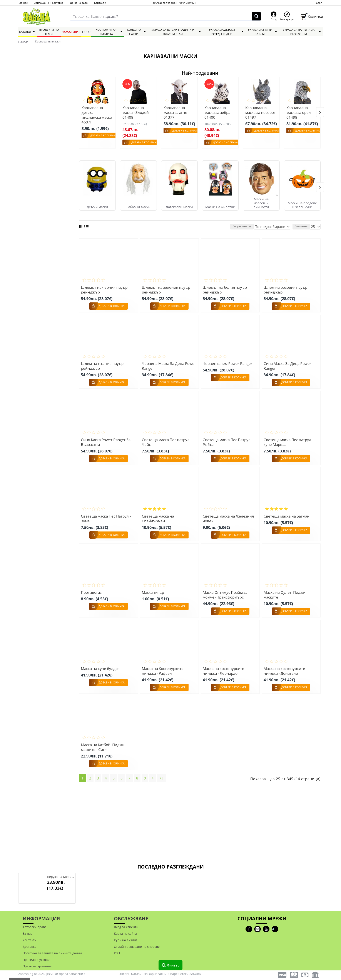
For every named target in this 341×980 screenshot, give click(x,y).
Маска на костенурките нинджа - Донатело (285, 668)
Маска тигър (154, 589)
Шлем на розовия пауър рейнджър (286, 288)
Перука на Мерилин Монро (60, 877)
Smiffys (30, 141)
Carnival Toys (35, 133)
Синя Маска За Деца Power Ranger (288, 364)
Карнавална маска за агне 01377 (175, 113)
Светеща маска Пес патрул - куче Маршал (289, 440)
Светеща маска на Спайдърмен (159, 516)
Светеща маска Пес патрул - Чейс (167, 440)
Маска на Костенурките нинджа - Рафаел (163, 668)
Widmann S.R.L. (37, 149)
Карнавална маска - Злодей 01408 (136, 113)
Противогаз (92, 589)
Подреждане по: (254, 225)
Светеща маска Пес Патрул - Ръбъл (228, 440)
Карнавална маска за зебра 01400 (217, 113)
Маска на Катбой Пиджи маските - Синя (103, 744)
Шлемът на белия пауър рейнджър (225, 288)
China (29, 165)
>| (162, 774)
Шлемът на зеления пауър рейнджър (167, 288)
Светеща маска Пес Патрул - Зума (106, 516)
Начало (23, 42)
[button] (320, 112)
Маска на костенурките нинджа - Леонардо (224, 668)
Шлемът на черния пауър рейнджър (105, 288)
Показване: (303, 225)
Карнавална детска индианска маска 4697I (97, 115)
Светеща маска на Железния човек (229, 516)
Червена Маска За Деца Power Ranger (164, 364)
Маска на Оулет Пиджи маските (285, 592)
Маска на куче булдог (101, 665)
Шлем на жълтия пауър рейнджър (103, 364)
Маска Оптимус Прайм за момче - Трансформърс (226, 592)
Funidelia (32, 157)
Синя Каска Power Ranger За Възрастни (106, 440)
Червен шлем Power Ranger (228, 362)
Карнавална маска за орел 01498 (299, 113)
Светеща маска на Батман (287, 514)
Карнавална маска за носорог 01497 (260, 113)
